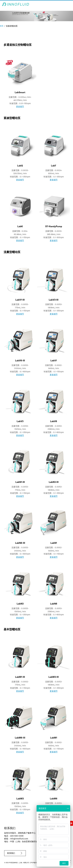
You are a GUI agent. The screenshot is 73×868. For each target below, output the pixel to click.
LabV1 (54, 361)
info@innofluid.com (19, 839)
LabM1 (54, 738)
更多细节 (20, 107)
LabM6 (54, 799)
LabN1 (54, 543)
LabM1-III (20, 677)
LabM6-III (20, 738)
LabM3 (20, 799)
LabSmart (20, 93)
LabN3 (20, 604)
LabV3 (20, 422)
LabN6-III (20, 543)
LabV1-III (20, 300)
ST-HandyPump (54, 227)
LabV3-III (54, 300)
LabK (20, 227)
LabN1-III (20, 482)
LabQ (20, 166)
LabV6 (54, 422)
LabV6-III (20, 361)
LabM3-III (54, 677)
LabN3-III (54, 482)
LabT (54, 166)
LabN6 (54, 604)
